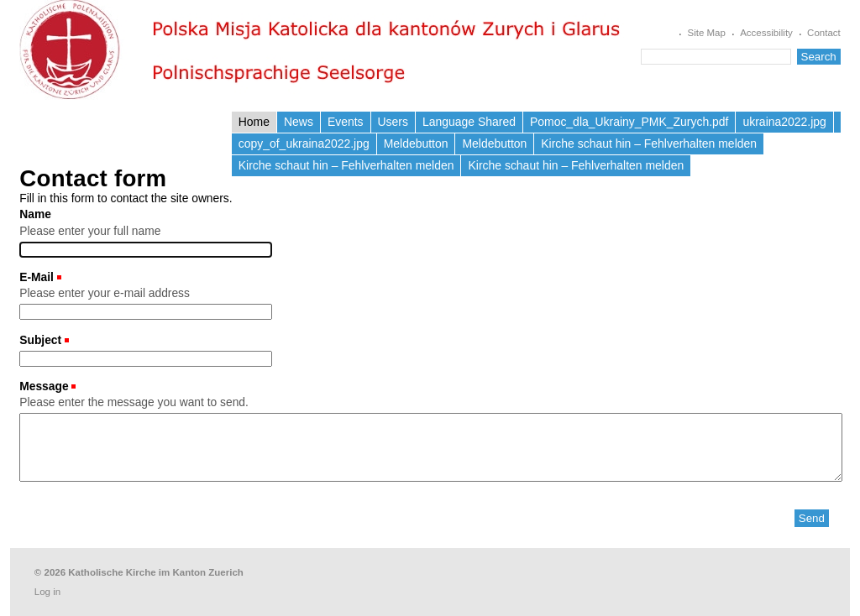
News (299, 122)
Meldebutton (416, 144)
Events (346, 122)
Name (35, 214)
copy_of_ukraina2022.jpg (304, 144)
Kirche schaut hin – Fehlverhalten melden (649, 144)
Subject (42, 340)
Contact (824, 33)
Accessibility (766, 33)
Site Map (706, 33)
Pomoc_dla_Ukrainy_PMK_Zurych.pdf (629, 122)
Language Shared (469, 122)
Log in (47, 592)
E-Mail (38, 277)
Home (254, 122)
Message (45, 386)
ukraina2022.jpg (784, 122)
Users (393, 122)
